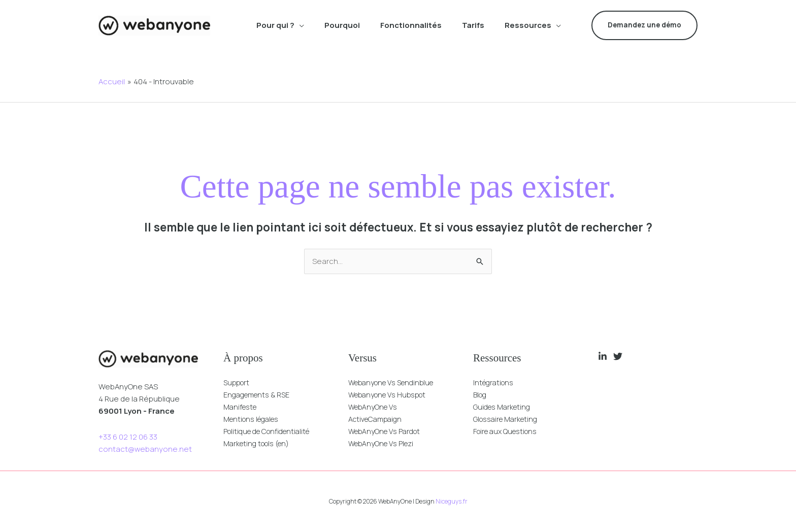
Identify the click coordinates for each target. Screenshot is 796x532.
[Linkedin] (603, 356)
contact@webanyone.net (145, 449)
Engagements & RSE (260, 395)
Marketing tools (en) (260, 443)
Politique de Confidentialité (272, 431)
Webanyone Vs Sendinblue (396, 383)
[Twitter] (618, 356)
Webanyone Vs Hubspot (392, 395)
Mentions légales (255, 419)
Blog (481, 395)
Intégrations (495, 383)
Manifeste (242, 407)
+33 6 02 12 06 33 (128, 437)
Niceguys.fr (452, 501)
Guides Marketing (504, 407)
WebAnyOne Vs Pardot (388, 431)
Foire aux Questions (509, 431)
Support (238, 383)
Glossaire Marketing (509, 419)
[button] (299, 25)
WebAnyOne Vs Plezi (385, 443)
